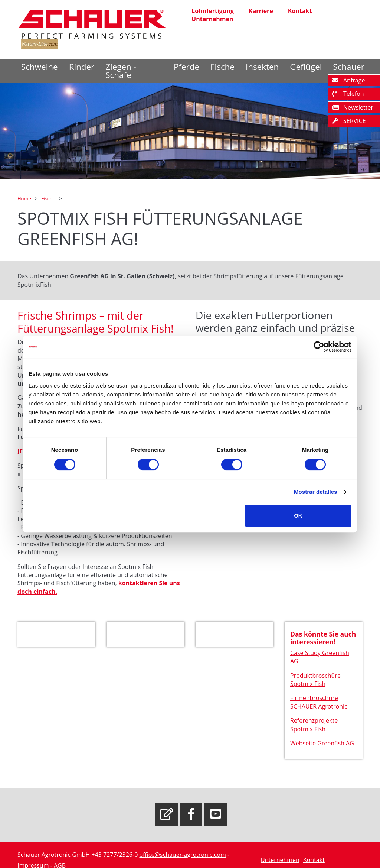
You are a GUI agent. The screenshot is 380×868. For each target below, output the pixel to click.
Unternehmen (212, 19)
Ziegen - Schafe (121, 71)
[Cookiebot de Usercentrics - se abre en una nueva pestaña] (319, 347)
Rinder (82, 67)
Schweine (40, 67)
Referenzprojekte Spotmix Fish (314, 727)
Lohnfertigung (213, 11)
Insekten (262, 67)
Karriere (261, 11)
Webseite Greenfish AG (322, 745)
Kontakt (300, 11)
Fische (222, 67)
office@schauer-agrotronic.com (182, 855)
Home (25, 198)
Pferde (186, 67)
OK (298, 516)
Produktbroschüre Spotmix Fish (315, 682)
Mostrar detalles (316, 492)
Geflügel (306, 67)
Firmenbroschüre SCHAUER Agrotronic (319, 705)
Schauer (349, 67)
